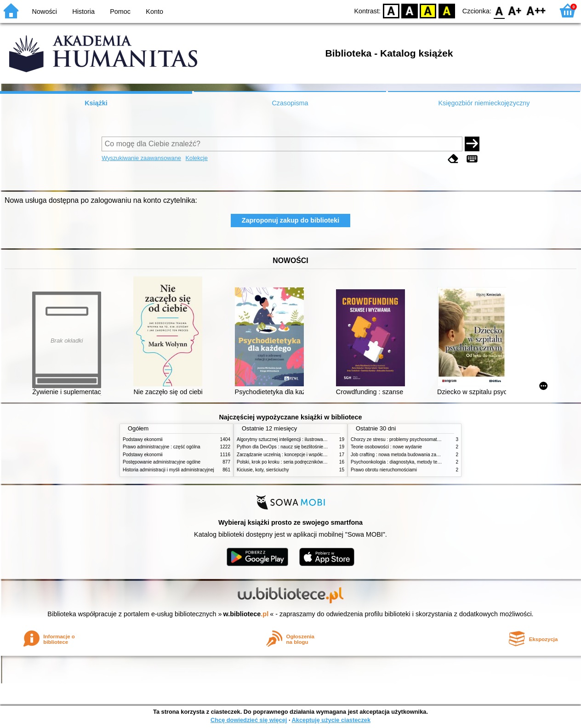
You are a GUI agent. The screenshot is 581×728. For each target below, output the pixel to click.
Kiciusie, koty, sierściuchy (263, 470)
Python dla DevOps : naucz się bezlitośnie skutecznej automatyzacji (306, 447)
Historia (83, 11)
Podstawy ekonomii (143, 439)
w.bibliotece (246, 614)
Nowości (45, 11)
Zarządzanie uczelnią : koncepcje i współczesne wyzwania (297, 455)
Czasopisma (290, 103)
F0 (499, 10)
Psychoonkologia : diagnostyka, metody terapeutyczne (407, 462)
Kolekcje (197, 158)
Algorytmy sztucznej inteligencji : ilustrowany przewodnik (295, 439)
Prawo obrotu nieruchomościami (384, 470)
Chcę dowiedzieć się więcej (249, 720)
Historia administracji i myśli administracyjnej (168, 470)
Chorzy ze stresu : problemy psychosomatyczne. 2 (402, 439)
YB (428, 10)
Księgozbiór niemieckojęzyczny (484, 103)
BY (447, 10)
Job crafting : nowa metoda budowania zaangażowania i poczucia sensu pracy (431, 455)
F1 (515, 10)
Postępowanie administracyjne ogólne (162, 462)
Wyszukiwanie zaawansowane (141, 158)
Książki (96, 103)
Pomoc (120, 11)
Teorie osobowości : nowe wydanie (386, 447)
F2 (536, 10)
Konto (154, 11)
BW (410, 10)
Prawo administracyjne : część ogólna (162, 447)
